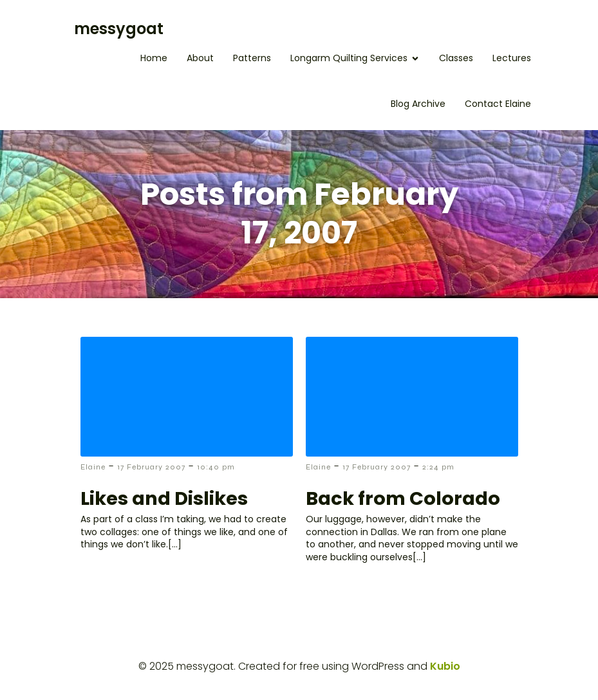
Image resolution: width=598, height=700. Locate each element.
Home (154, 58)
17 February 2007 (151, 467)
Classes (456, 58)
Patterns (252, 58)
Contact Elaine (498, 104)
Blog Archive (418, 104)
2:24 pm (438, 467)
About (200, 58)
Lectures (512, 58)
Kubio (445, 666)
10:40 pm (216, 467)
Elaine (93, 467)
